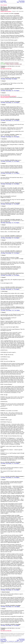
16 (1, 462)
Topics (18, 2)
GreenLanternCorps (20, 273)
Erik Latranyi (18, 287)
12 (1, 251)
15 (1, 307)
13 (1, 273)
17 (1, 476)
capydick (17, 135)
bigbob (17, 172)
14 (1, 287)
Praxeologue (18, 78)
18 (1, 589)
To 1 (13, 91)
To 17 (13, 607)
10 (1, 220)
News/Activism (22, 1)
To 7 (13, 204)
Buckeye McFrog (19, 183)
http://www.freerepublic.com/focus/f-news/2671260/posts (8, 97)
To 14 (13, 310)
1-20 (3, 69)
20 (1, 624)
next (9, 69)
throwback (18, 220)
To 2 (13, 161)
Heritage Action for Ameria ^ (6, 11)
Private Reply (9, 79)
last (11, 69)
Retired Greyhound (20, 476)
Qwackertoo (18, 89)
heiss (16, 160)
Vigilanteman (18, 307)
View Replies (14, 79)
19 (1, 605)
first (1, 69)
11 (1, 236)
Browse (2, 2)
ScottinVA (18, 236)
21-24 (6, 69)
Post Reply (3, 79)
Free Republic (3, 1)
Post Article (22, 2)
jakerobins (17, 119)
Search (5, 2)
